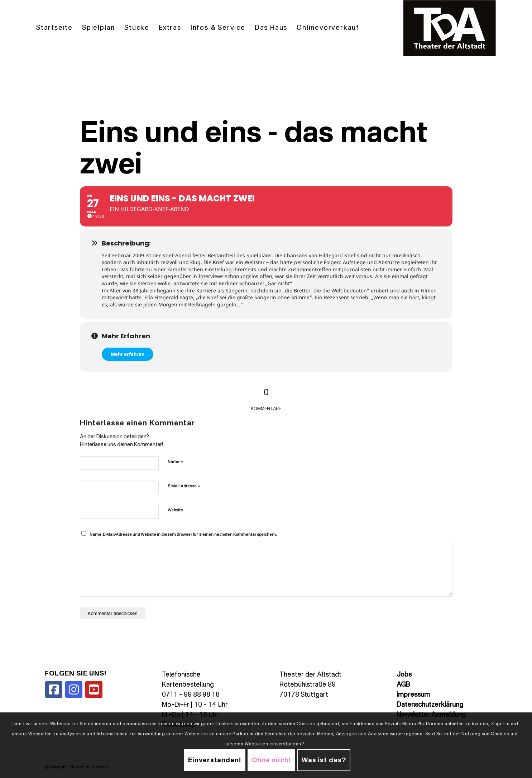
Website (175, 510)
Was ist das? (324, 760)
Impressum (413, 695)
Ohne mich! (271, 760)
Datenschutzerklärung (430, 705)
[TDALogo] (450, 28)
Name (175, 462)
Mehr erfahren (128, 354)
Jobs (404, 675)
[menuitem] (54, 28)
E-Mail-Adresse (184, 486)
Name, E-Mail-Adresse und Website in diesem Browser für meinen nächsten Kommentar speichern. (183, 535)
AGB (403, 685)
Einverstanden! (215, 760)
